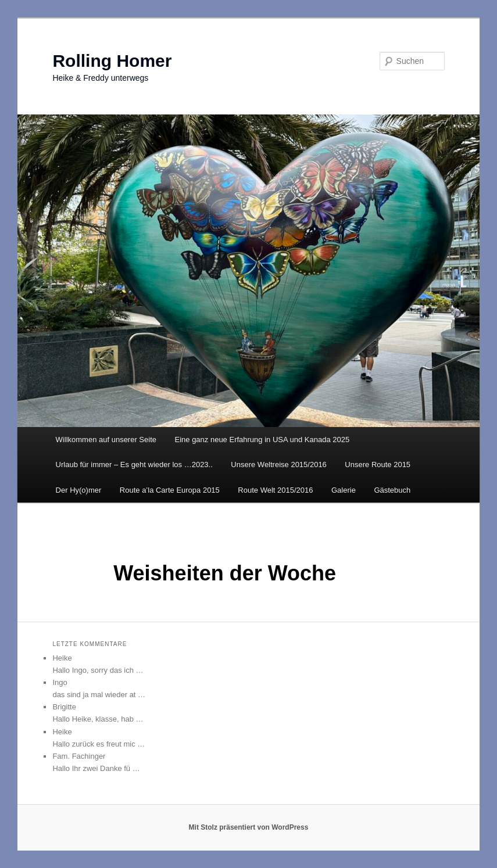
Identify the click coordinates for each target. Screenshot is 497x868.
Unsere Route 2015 (378, 465)
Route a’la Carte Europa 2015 (170, 490)
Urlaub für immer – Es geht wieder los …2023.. (134, 465)
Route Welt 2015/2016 (275, 490)
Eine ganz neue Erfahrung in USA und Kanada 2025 (262, 440)
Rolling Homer (112, 61)
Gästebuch (392, 490)
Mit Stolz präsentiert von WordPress (249, 827)
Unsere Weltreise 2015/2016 (279, 465)
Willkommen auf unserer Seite (106, 440)
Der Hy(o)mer (79, 490)
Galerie (344, 490)
